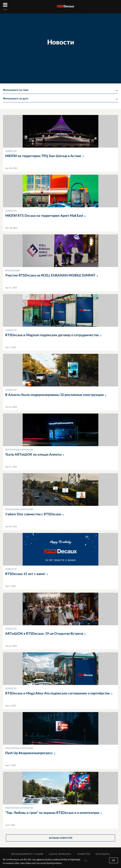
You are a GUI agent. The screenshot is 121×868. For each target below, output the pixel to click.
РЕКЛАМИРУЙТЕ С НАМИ (27, 854)
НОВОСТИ (84, 854)
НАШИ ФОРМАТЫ (60, 854)
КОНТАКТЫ (103, 854)
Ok (114, 860)
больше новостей (61, 838)
